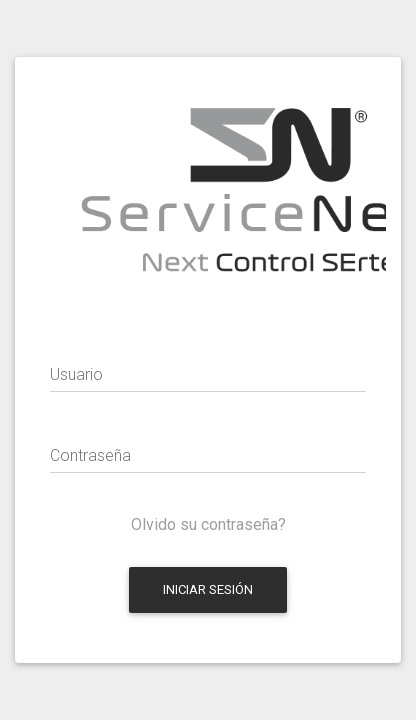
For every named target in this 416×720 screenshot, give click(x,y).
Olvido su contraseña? (208, 524)
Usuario (76, 374)
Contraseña (90, 455)
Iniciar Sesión (208, 589)
